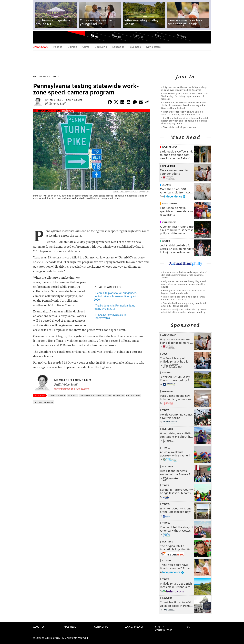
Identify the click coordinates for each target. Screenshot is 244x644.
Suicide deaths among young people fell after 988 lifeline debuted (184, 304)
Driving (38, 402)
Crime (86, 47)
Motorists (119, 396)
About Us (39, 627)
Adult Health (170, 335)
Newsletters (153, 47)
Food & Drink (170, 203)
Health (117, 36)
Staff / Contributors (164, 628)
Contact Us (101, 627)
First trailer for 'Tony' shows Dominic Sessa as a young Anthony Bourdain (182, 113)
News (95, 36)
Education (118, 47)
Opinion (72, 47)
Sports (181, 36)
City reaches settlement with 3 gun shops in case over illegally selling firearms (184, 88)
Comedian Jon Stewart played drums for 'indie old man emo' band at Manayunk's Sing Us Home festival (184, 105)
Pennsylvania (87, 396)
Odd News (101, 47)
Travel (166, 410)
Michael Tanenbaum (66, 100)
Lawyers (167, 598)
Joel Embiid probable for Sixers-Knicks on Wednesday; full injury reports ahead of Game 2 (185, 96)
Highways (68, 110)
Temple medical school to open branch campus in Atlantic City (183, 298)
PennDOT (49, 402)
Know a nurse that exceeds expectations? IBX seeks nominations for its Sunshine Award (184, 275)
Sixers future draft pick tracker (180, 127)
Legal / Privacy (134, 627)
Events (160, 36)
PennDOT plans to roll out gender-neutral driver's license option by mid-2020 (116, 296)
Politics (58, 47)
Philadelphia (133, 396)
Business (135, 47)
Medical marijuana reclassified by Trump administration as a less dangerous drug (184, 311)
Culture (138, 36)
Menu (39, 37)
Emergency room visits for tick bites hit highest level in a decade (183, 292)
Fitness (167, 560)
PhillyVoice (57, 37)
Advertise (70, 627)
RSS (188, 627)
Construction (104, 396)
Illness (167, 185)
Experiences (169, 222)
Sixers (166, 241)
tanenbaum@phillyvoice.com (72, 389)
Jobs (165, 354)
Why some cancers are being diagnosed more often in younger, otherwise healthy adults (184, 284)
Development (170, 147)
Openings (168, 391)
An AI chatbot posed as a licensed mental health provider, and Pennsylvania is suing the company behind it (185, 121)
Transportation (49, 110)
